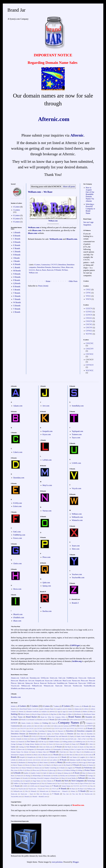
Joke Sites (69, 755)
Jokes (77, 755)
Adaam (69, 709)
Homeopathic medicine (44, 749)
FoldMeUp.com (19, 535)
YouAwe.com (77, 574)
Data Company (27, 731)
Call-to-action (73, 720)
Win (27, 791)
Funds (67, 744)
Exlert (26, 739)
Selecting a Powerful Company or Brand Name (90, 209)
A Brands (17, 232)
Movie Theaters (18, 765)
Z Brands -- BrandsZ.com (39, 797)
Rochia (56, 776)
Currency (66, 726)
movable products (71, 763)
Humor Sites (42, 752)
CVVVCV (90, 365)
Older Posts (73, 281)
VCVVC (89, 334)
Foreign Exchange (17, 744)
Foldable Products (54, 742)
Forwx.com (18, 538)
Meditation (22, 763)
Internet (29, 755)
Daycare (60, 731)
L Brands (17, 267)
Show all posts (69, 186)
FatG (57, 739)
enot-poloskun (57, 862)
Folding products (68, 742)
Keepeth (22, 757)
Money (60, 762)
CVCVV (89, 328)
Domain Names (59, 734)
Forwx (51, 744)
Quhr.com (46, 583)
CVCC (88, 290)
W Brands (58, 270)
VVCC (88, 296)
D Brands (17, 242)
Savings (91, 776)
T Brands (17, 293)
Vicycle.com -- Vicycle (35, 789)
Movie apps (92, 763)
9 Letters (17, 222)
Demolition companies (85, 731)
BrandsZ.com (41, 720)
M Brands (17, 271)
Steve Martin (47, 781)
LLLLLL (32, 270)
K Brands (17, 264)
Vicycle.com (76, 488)
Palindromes (88, 768)
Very (91, 786)
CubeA (49, 726)
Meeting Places (33, 763)
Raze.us (39, 270)
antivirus (52, 712)
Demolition (62, 265)
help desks (90, 747)
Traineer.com (77, 434)
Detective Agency (46, 734)
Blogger (76, 862)
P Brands (17, 280)
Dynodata (90, 734)
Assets (70, 712)
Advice (86, 709)
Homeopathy (57, 749)
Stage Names (37, 781)
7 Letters (56, 706)
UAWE (25, 786)
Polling (80, 770)
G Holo (90, 744)
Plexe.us (14, 683)
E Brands (17, 245)
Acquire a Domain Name (46, 709)
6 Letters (37, 265)
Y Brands (17, 309)
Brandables (15, 720)
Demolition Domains (44, 267)
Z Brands (17, 312)
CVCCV (89, 321)
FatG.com (17, 532)
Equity (72, 736)
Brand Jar (16, 10)
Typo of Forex (84, 783)
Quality (26, 773)
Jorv (82, 755)
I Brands (17, 258)
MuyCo (49, 765)
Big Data (54, 714)
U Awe (93, 783)
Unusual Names (45, 786)
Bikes (70, 714)
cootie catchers (27, 726)
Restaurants (47, 776)
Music (34, 765)
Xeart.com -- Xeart (27, 794)
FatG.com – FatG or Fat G (79, 739)
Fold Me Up (42, 742)
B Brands (17, 236)
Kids (40, 757)
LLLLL (30, 760)
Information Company (18, 755)
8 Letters (17, 219)
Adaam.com (18, 406)
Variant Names (66, 786)
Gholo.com (18, 563)
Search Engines (16, 778)
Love (45, 760)
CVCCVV (90, 349)
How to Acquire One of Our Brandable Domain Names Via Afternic (90, 194)
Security (25, 778)
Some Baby (92, 778)
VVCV (88, 299)
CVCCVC (90, 343)
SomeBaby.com (78, 406)
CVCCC (89, 318)
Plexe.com (46, 557)
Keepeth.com (48, 431)
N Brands (17, 274)
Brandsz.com (16, 697)
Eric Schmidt (17, 739)
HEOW (13, 749)
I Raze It (79, 752)
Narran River (15, 768)
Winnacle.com (77, 520)
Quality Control (36, 773)
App (59, 712)
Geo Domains (31, 747)
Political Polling (70, 770)
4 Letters (17, 207)
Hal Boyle (68, 747)
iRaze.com (37, 230)
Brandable (89, 717)
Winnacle (34, 791)
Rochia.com (47, 611)
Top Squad (24, 783)
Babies (85, 712)
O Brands (17, 277)
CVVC (88, 293)
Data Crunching (40, 731)
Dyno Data (80, 734)
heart (76, 747)
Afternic (77, 135)
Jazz (63, 755)
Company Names (69, 723)
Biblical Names (25, 714)
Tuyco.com (76, 438)
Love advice (53, 760)
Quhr (45, 773)
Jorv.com (46, 406)
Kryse (46, 757)
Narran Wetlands (27, 768)
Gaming (21, 747)
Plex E (22, 770)
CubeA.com (18, 452)
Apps (64, 712)
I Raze (63, 267)
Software (82, 778)
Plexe (28, 770)
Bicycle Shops (36, 714)
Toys (43, 783)
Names (84, 765)
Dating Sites (51, 731)
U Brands (17, 296)
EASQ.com (18, 503)
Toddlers (16, 783)
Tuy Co (60, 783)
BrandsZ (32, 720)
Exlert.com (17, 506)
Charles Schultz (26, 723)
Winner (73, 791)
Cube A (42, 726)
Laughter (82, 757)
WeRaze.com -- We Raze (40, 192)
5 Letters (17, 210)
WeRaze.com (53, 221)
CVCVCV (54, 265)
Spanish (28, 781)
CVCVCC (90, 354)
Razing (28, 776)
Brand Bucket (31, 717)
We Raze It (81, 789)
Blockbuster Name (90, 714)
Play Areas (14, 770)
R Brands (17, 287)
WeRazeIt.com (56, 239)
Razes (44, 270)
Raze (84, 773)
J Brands (17, 261)
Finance (13, 742)
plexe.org (32, 688)
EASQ (34, 736)
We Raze (65, 270)
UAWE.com (76, 463)
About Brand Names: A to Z (28, 709)
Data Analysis (15, 731)
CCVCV (89, 315)
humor (33, 752)
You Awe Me (77, 794)
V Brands (17, 299)
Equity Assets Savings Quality (86, 736)
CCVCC (89, 312)
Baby (91, 712)
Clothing (45, 723)
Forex (44, 744)
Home (48, 281)
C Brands (17, 239)
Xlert (38, 794)
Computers (89, 723)
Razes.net (50, 270)
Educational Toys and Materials (58, 736)
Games (13, 747)
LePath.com (47, 460)
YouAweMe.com (78, 578)
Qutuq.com (47, 586)
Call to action (62, 720)
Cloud (53, 723)
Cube (35, 726)
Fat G (52, 739)
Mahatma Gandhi (75, 760)
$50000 (13, 706)
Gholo (41, 747)
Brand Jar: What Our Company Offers (53, 717)
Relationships (37, 776)
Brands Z (75, 603)
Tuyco (66, 783)
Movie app (82, 763)
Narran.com (47, 511)
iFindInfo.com (19, 618)
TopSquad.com (77, 431)
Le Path (90, 757)
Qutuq (59, 773)
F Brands (17, 248)
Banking (14, 714)
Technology (91, 781)
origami (70, 768)
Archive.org (77, 661)
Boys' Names (18, 717)
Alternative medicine (32, 712)
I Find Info (62, 752)
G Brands (17, 252)
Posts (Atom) (43, 286)
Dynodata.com (19, 478)
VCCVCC (90, 370)
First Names (31, 741)
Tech (66, 781)
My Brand (67, 765)
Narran (91, 765)
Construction (45, 265)
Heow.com (17, 589)
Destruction (56, 267)
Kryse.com (47, 434)
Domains (70, 734)
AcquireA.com (60, 709)
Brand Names (75, 717)
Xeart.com (76, 546)
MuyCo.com (47, 485)
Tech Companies (78, 781)
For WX (90, 742)
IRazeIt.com (72, 239)
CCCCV (89, 308)
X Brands (17, 306)
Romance (73, 776)
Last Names (73, 757)
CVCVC (89, 324)
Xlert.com (75, 549)
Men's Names (44, 763)
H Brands (17, 255)
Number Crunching (50, 768)
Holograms (31, 749)
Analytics (44, 712)
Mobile (53, 763)
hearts (82, 747)
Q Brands (17, 283)
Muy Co (41, 765)
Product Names (90, 770)
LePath (13, 760)
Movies (27, 765)
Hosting (66, 749)
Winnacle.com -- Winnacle (59, 791)
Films (91, 739)
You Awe (66, 794)
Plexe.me (92, 681)
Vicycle (13, 789)
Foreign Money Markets (32, 744)
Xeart (91, 791)
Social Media (72, 778)
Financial (21, 742)
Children (36, 723)
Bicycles (46, 714)
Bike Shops (62, 714)
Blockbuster (78, 714)
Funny (74, 744)
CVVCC (89, 331)
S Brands (17, 290)
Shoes (63, 778)
